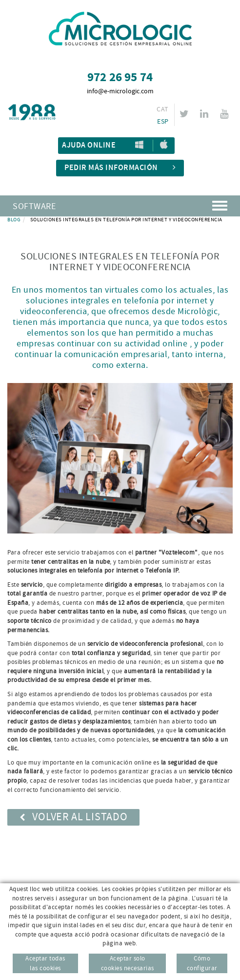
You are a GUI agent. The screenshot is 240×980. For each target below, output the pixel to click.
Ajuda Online (89, 145)
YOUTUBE (226, 114)
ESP (163, 122)
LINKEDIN (206, 114)
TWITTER (186, 114)
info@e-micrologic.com (120, 91)
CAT (162, 109)
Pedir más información (120, 168)
